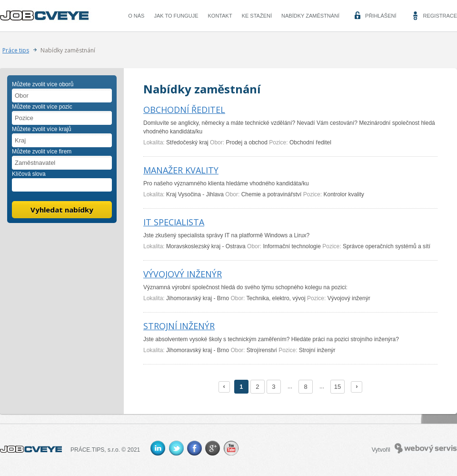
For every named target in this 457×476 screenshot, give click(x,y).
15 (338, 387)
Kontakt (220, 16)
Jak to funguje (176, 16)
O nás (136, 16)
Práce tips (16, 50)
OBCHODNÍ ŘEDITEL (184, 110)
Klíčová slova (29, 174)
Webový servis (426, 446)
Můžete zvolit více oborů (43, 84)
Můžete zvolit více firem (42, 152)
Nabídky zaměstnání (310, 16)
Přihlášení (381, 16)
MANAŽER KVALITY (181, 170)
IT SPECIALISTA (174, 222)
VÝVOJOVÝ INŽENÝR (183, 274)
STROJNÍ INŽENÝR (179, 326)
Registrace (440, 16)
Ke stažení (257, 16)
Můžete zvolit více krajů (42, 129)
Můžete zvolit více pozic (42, 107)
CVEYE (47, 16)
